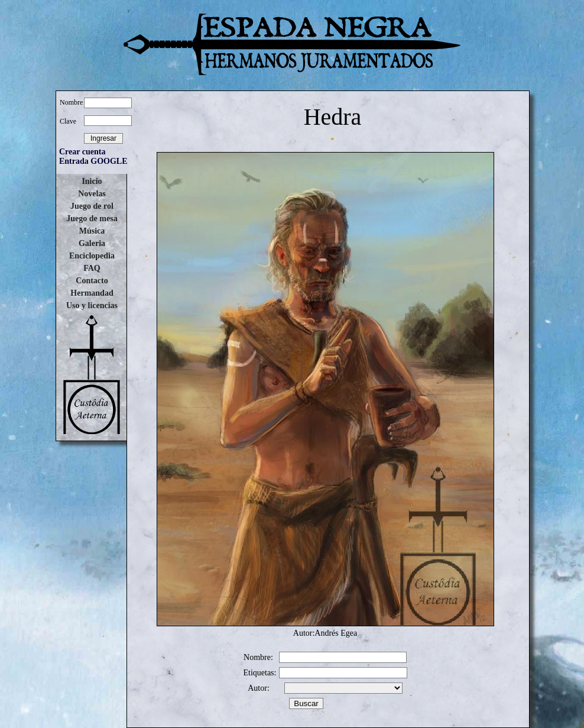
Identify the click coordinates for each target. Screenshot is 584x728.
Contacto (92, 281)
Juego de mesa (92, 219)
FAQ (92, 268)
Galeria (92, 243)
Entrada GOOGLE (93, 161)
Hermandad (92, 293)
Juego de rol (92, 206)
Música (92, 231)
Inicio (92, 181)
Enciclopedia (92, 256)
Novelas (92, 194)
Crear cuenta (82, 152)
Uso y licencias (92, 305)
